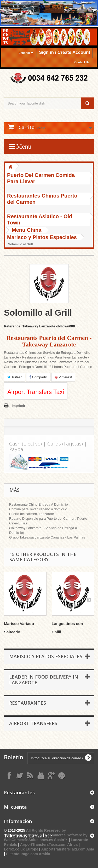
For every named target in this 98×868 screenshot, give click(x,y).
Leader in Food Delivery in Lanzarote (44, 680)
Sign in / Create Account (65, 52)
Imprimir (19, 406)
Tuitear (15, 377)
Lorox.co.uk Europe (21, 849)
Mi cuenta (15, 807)
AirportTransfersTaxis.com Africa (49, 844)
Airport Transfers (33, 723)
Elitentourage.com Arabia (28, 854)
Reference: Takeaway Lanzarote (30, 326)
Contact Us (82, 62)
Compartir (38, 377)
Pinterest (63, 377)
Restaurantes (28, 703)
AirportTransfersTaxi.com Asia (68, 849)
